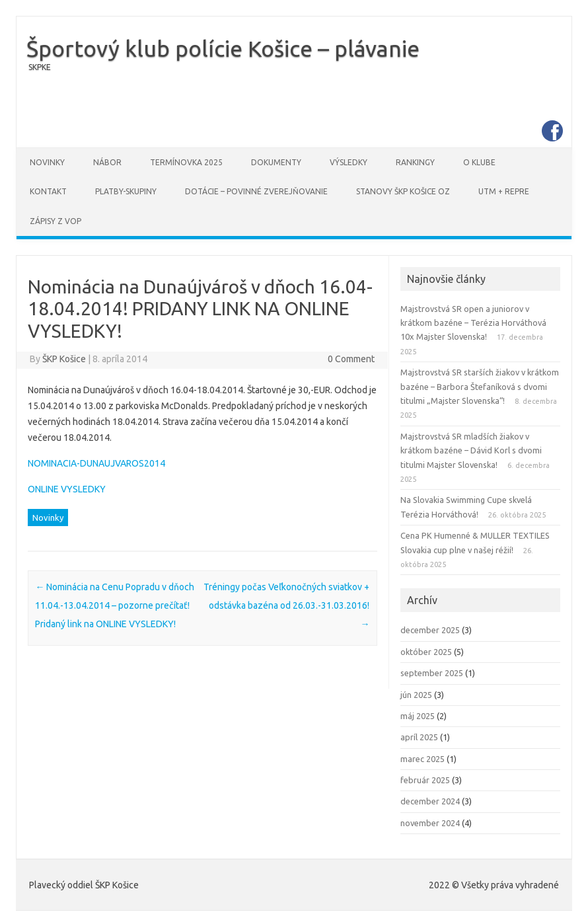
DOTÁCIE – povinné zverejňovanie (256, 191)
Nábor (107, 162)
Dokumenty (276, 162)
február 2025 (425, 780)
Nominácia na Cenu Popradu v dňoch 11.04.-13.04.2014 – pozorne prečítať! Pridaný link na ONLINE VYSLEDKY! (115, 605)
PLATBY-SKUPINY (126, 191)
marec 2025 (423, 759)
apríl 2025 (419, 737)
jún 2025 (416, 695)
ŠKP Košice (64, 359)
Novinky (47, 162)
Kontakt (48, 191)
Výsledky (349, 162)
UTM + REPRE (504, 191)
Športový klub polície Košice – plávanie (223, 48)
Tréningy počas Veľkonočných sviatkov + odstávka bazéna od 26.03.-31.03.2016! (286, 605)
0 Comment (351, 359)
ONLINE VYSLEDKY (67, 489)
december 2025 (430, 630)
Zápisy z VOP (55, 221)
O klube (479, 162)
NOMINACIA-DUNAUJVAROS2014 (96, 463)
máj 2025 (418, 716)
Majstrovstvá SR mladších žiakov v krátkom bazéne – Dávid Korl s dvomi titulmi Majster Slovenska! (471, 450)
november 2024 (430, 823)
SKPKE (40, 67)
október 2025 (426, 652)
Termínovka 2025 (186, 162)
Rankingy (415, 162)
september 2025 (432, 673)
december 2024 (430, 801)
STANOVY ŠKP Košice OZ (403, 191)
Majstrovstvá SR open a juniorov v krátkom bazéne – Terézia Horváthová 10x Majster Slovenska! (473, 323)
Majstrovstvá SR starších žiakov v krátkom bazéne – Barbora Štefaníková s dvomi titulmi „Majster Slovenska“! (480, 386)
